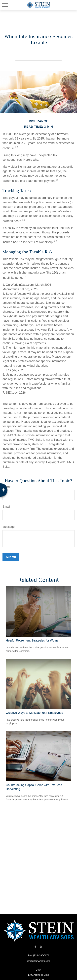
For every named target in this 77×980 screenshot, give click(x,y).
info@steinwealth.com (38, 961)
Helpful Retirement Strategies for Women (33, 641)
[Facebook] (35, 947)
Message (9, 527)
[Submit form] (11, 557)
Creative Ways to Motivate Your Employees (34, 713)
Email (6, 507)
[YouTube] (41, 947)
